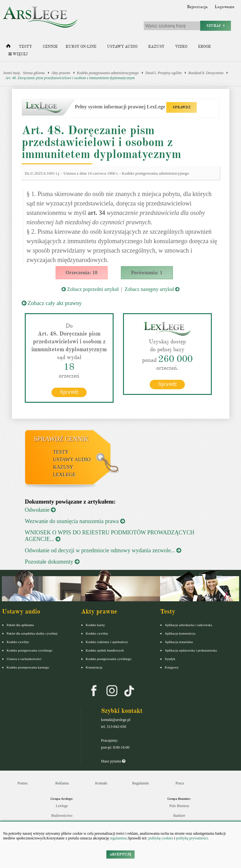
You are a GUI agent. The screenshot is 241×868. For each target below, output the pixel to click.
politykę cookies (161, 838)
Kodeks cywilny (18, 642)
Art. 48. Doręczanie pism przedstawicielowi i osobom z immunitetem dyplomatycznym (70, 78)
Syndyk (170, 659)
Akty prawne (61, 73)
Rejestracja (197, 7)
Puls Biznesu (179, 806)
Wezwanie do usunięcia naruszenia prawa (75, 521)
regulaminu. (118, 838)
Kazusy (156, 47)
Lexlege (62, 806)
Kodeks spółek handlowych (105, 650)
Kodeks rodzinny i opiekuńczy (107, 642)
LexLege (64, 475)
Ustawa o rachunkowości (24, 659)
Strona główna (34, 73)
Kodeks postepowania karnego (28, 667)
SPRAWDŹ (182, 107)
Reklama (62, 783)
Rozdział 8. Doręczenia (206, 73)
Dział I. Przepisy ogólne (163, 73)
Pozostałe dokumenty (52, 562)
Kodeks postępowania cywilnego (29, 650)
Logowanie (225, 7)
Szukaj (216, 26)
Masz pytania (113, 761)
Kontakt (101, 783)
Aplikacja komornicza (180, 633)
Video (181, 47)
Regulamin (140, 783)
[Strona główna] (8, 47)
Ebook (204, 47)
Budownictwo (62, 816)
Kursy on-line (81, 47)
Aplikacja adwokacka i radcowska (188, 625)
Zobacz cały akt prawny (52, 303)
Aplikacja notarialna (179, 642)
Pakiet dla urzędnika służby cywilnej (32, 633)
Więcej (18, 54)
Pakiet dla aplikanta (20, 625)
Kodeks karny (95, 625)
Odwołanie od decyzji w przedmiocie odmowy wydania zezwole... (103, 550)
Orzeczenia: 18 (82, 273)
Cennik (50, 47)
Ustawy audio (122, 47)
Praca (180, 783)
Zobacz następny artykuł (152, 289)
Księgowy (172, 667)
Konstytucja (94, 667)
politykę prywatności (192, 838)
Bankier (179, 816)
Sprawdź (69, 392)
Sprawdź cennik (61, 439)
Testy (25, 47)
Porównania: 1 (147, 273)
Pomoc (23, 783)
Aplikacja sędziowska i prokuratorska (191, 650)
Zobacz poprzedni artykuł (90, 289)
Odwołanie (40, 510)
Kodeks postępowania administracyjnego (108, 73)
